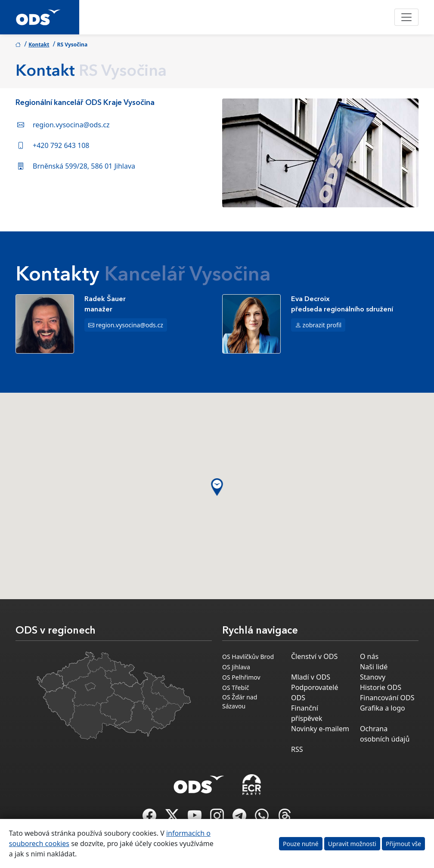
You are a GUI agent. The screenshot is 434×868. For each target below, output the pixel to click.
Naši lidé (374, 667)
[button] (217, 487)
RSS (297, 749)
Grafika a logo (383, 708)
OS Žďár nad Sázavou (240, 702)
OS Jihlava (236, 667)
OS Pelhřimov (241, 677)
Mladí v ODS (311, 677)
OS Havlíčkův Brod (248, 657)
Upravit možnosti (352, 844)
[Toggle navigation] (406, 17)
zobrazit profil (322, 325)
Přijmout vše (403, 844)
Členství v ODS (314, 656)
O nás (369, 656)
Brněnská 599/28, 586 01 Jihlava (84, 166)
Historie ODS (381, 687)
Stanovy (373, 677)
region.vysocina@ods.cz (71, 125)
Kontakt (39, 45)
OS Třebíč (236, 688)
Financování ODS (387, 698)
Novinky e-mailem (320, 729)
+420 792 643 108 (61, 145)
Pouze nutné (301, 844)
